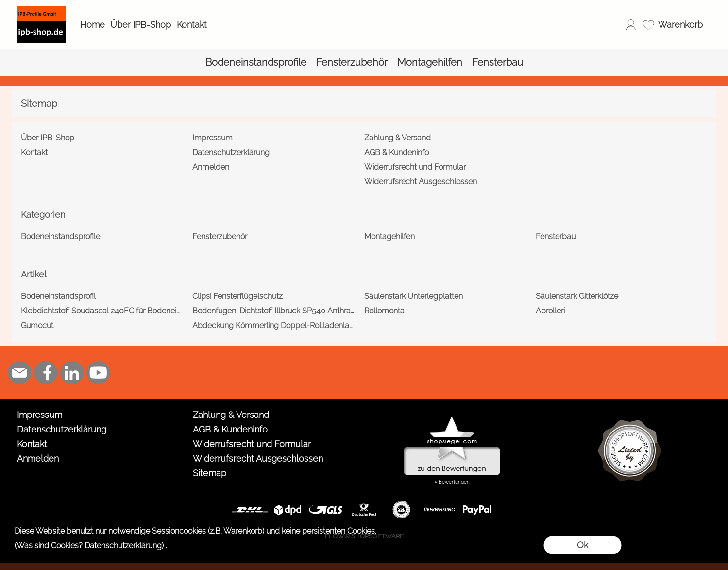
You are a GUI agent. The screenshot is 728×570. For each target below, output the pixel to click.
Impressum (40, 415)
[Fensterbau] (498, 62)
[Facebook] (46, 373)
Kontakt (192, 25)
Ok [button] (583, 545)
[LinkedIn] (72, 373)
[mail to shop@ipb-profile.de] (19, 373)
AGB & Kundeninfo (230, 429)
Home (93, 25)
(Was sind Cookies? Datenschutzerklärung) (89, 545)
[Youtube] (98, 373)
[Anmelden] (631, 25)
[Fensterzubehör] (352, 62)
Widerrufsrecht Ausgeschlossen (258, 458)
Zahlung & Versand (231, 415)
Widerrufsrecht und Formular (252, 444)
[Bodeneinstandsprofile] (256, 62)
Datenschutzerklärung (62, 429)
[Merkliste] (648, 25)
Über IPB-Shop (141, 25)
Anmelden (38, 458)
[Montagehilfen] (430, 62)
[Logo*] (41, 10)
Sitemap (210, 473)
